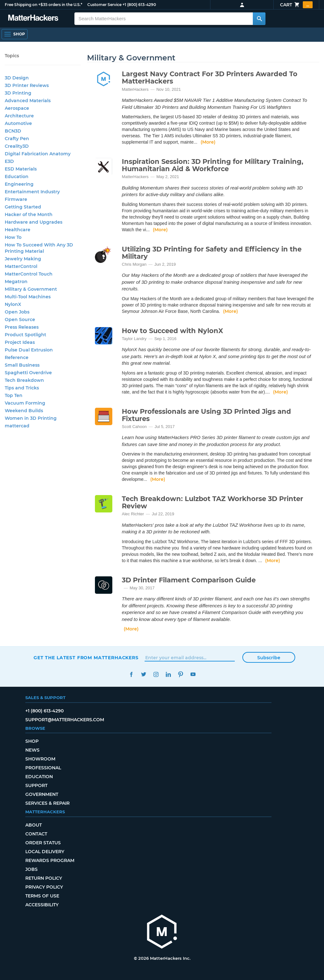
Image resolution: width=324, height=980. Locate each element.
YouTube (193, 674)
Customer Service (104, 5)
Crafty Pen (17, 139)
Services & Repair (47, 803)
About (34, 825)
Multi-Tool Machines (28, 297)
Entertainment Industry (32, 192)
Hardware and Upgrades (34, 222)
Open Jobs (17, 312)
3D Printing (18, 93)
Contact (36, 834)
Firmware (16, 199)
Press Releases (22, 327)
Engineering (19, 184)
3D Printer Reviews (27, 85)
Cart (296, 5)
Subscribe (269, 658)
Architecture (19, 116)
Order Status (43, 843)
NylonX (13, 304)
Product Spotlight (25, 335)
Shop (32, 741)
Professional (43, 768)
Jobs (31, 869)
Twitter (143, 674)
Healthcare (18, 230)
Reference (17, 357)
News (32, 750)
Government (42, 794)
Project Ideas (20, 342)
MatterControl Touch (29, 274)
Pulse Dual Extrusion (29, 350)
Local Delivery (45, 852)
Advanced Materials (28, 101)
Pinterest (181, 674)
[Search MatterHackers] (259, 19)
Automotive (18, 123)
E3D (9, 161)
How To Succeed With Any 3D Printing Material (39, 248)
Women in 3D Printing (31, 418)
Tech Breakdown (24, 380)
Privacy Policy (44, 887)
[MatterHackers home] (33, 19)
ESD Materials (21, 169)
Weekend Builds (24, 411)
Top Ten (14, 395)
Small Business (22, 365)
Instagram (156, 674)
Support (36, 785)
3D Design (17, 78)
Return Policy (44, 878)
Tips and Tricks (22, 388)
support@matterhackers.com (65, 720)
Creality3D (17, 146)
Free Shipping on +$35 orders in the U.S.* (44, 5)
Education (17, 177)
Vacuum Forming (25, 403)
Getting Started (23, 207)
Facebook (131, 674)
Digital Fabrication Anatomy (38, 154)
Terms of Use (42, 896)
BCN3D (13, 131)
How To (13, 237)
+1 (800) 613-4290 (139, 5)
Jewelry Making (23, 259)
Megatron (16, 282)
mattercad (17, 426)
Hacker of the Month (29, 214)
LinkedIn (168, 674)
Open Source (20, 319)
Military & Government (31, 289)
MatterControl (21, 266)
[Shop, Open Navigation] (15, 34)
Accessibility (42, 905)
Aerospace (17, 108)
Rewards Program (50, 860)
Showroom (40, 759)
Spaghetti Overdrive (28, 373)
